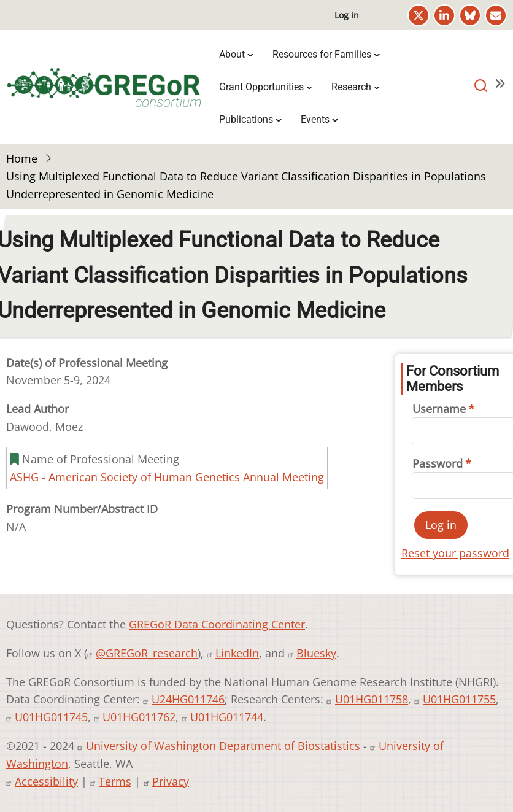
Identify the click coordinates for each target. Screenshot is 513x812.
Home (22, 158)
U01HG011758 (372, 699)
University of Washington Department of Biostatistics (223, 746)
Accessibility (46, 781)
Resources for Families (322, 54)
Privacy (171, 781)
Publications (246, 119)
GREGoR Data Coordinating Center (217, 624)
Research (351, 87)
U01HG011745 (51, 717)
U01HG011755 (459, 699)
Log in (347, 15)
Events (315, 119)
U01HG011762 (139, 717)
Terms (115, 781)
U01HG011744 (227, 717)
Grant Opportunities (261, 87)
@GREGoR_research (147, 653)
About (232, 54)
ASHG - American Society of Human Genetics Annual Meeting (167, 477)
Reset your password (455, 553)
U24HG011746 (188, 699)
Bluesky (316, 653)
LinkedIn (237, 653)
